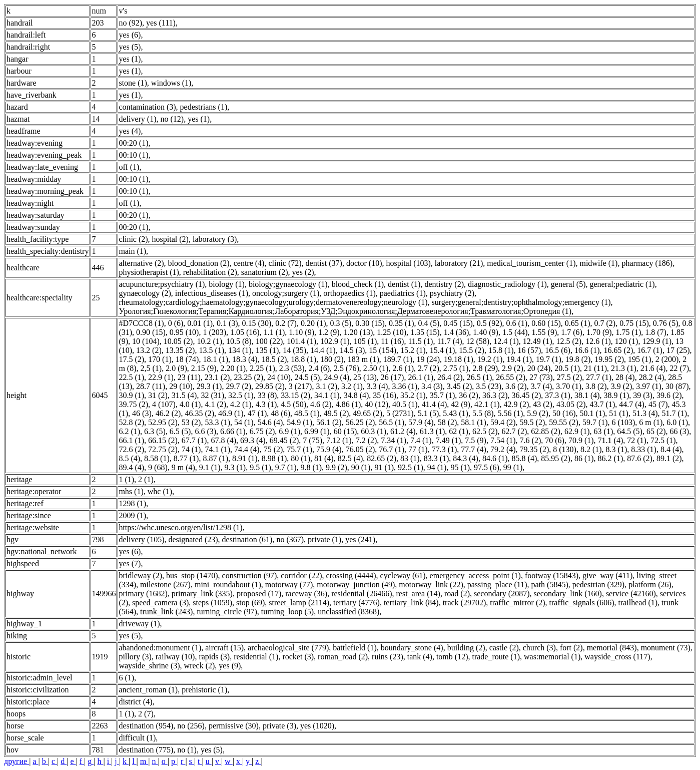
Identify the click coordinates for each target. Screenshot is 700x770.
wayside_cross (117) (617, 657)
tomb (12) (452, 657)
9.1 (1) (210, 467)
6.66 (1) (233, 431)
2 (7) (146, 714)
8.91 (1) (245, 458)
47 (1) (257, 413)
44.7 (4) (632, 404)
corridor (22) (301, 575)
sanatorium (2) (265, 272)
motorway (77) (289, 585)
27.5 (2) (570, 377)
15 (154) (383, 350)
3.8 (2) (596, 386)
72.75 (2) (163, 449)
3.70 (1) (569, 386)
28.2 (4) (652, 377)
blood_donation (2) (199, 263)
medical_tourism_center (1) (531, 263)
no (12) (172, 119)
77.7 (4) (474, 449)
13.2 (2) (149, 350)
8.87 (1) (215, 458)
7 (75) (312, 440)
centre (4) (249, 263)
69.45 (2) (284, 440)
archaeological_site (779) (288, 648)
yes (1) (130, 59)
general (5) (568, 284)
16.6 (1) (587, 350)
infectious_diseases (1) (212, 293)
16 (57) (530, 350)
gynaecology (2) (145, 293)
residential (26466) (362, 594)
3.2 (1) (352, 386)
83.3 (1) (437, 458)
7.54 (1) (503, 440)
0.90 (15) (151, 332)
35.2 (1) (413, 395)
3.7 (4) (542, 386)
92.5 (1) (411, 467)
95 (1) (460, 467)
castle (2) (504, 648)
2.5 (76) (346, 368)
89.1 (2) (669, 458)
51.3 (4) (645, 413)
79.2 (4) (503, 449)
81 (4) (324, 458)
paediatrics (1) (403, 293)
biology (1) (227, 284)
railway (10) (175, 657)
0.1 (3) (227, 323)
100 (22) (269, 341)
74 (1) (191, 449)
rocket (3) (298, 657)
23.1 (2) (217, 377)
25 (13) (365, 377)
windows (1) (171, 83)
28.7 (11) (151, 386)
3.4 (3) (432, 386)
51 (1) (619, 413)
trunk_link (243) (166, 612)
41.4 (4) (435, 404)
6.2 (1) (129, 431)
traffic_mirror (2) (517, 603)
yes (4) (130, 131)
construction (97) (250, 575)
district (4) (135, 702)
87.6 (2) (640, 458)
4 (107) (164, 404)
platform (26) (650, 585)
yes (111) (161, 23)
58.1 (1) (474, 422)
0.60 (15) (546, 323)
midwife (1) (598, 263)
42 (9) (461, 404)
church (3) (539, 648)
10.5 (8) (239, 341)
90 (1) (361, 467)
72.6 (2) (131, 449)
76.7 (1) (392, 449)
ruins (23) (388, 657)
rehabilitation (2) (210, 272)
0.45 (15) (458, 323)
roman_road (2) (343, 657)
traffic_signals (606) (582, 603)
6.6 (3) (205, 431)
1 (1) (126, 479)
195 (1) (640, 359)
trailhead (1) (638, 603)
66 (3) (680, 431)
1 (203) (214, 332)
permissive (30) (234, 726)
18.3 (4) (245, 359)
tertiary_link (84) (411, 603)
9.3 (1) (235, 467)
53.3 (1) (217, 422)
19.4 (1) (519, 359)
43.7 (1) (603, 404)
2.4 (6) (319, 368)
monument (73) (666, 648)
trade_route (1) (496, 657)
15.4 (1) (443, 350)
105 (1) (366, 341)
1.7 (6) (572, 332)
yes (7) (130, 563)
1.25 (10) (392, 332)
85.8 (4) (525, 458)
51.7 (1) (675, 413)
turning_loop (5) (287, 612)
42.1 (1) (487, 404)
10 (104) (146, 341)
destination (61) (247, 539)
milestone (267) (165, 585)
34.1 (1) (327, 395)
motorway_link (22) (431, 585)
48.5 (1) (307, 413)
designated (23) (193, 539)
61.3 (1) (433, 431)
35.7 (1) (443, 395)
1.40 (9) (486, 332)
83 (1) (410, 458)
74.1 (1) (217, 449)
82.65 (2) (382, 458)
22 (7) (679, 368)
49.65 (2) (368, 413)
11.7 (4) (449, 341)
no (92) (130, 23)
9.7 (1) (286, 467)
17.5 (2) (131, 359)
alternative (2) (141, 263)
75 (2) (273, 449)
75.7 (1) (299, 449)
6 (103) (624, 422)
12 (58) (478, 341)
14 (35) (294, 350)
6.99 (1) (317, 431)
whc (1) (160, 491)
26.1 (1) (421, 377)
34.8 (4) (357, 395)
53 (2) (191, 422)
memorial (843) (612, 648)
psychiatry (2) (452, 293)
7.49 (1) (449, 440)
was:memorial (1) (552, 657)
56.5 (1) (392, 422)
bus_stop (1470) (192, 575)
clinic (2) (133, 239)
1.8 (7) (656, 332)
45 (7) (658, 404)
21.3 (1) (624, 368)
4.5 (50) (293, 404)
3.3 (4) (378, 386)
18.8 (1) (303, 359)
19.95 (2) (609, 359)
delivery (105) (141, 539)
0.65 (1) (578, 323)
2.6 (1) (403, 368)
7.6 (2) (531, 440)
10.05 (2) (178, 341)
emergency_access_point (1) (475, 575)
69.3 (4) (253, 440)
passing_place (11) (497, 585)
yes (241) (360, 539)
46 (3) (142, 413)
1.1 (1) (274, 332)
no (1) (187, 750)
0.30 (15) (370, 323)
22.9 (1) (161, 377)
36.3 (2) (495, 395)
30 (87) (677, 386)
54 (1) (244, 422)
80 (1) (300, 458)
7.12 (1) (339, 440)
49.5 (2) (336, 413)
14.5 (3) (353, 350)
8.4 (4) (671, 449)
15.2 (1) (413, 350)
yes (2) (303, 272)
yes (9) (230, 666)
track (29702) (465, 603)
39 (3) (643, 395)
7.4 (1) (421, 440)
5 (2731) (400, 413)
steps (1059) (212, 603)
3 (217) (300, 386)
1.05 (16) (245, 332)
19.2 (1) (490, 359)
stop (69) (250, 603)
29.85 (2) (270, 386)
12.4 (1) (506, 341)
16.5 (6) (558, 350)
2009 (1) (132, 515)
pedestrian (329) (598, 585)
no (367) (290, 539)
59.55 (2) (564, 422)
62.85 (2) (546, 431)
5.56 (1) (511, 413)
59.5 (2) (533, 422)
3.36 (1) (405, 386)
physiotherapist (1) (149, 272)
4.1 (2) (215, 404)
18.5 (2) (274, 359)
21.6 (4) (653, 368)
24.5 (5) (307, 377)
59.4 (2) (503, 422)
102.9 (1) (335, 341)
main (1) (132, 251)
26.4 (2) (450, 377)
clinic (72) (285, 263)
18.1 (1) (215, 359)
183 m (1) (364, 359)
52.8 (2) (131, 422)
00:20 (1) (133, 143)
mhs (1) (131, 491)
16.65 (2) (619, 350)
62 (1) (459, 431)
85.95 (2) (556, 458)
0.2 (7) (286, 323)
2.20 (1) (233, 368)
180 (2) (332, 359)
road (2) (457, 594)
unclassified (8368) (348, 612)
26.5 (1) (480, 377)
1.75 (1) (629, 332)
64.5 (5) (630, 431)
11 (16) (392, 341)
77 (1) (418, 449)
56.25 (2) (361, 422)
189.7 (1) (398, 359)
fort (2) (571, 648)
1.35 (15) (425, 332)
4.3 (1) (266, 404)
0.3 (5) (341, 323)
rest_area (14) (418, 594)
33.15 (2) (295, 395)
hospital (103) (408, 263)
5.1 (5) (429, 413)
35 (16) (385, 395)
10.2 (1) (209, 341)
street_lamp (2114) (299, 603)
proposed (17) (259, 594)
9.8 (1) (311, 467)
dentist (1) (404, 284)
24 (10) (279, 377)
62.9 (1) (577, 431)
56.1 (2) (329, 422)
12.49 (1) (538, 341)
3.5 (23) (489, 386)
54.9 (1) (299, 422)
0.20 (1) (313, 323)
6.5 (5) (180, 431)
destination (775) (146, 750)
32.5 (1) (241, 395)
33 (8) (267, 395)
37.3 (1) (558, 395)
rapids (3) (214, 657)
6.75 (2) (262, 431)
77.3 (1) (445, 449)
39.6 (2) (669, 395)
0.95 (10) (184, 332)
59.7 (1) (595, 422)
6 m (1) (651, 422)
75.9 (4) (329, 449)
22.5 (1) (131, 377)
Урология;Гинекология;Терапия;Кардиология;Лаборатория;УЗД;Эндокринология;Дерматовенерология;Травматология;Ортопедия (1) (345, 311)
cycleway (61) (403, 575)
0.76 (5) (666, 323)
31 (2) (158, 395)
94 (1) (437, 467)
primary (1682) (143, 594)
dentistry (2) (444, 284)
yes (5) (130, 47)
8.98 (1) (274, 458)
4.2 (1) (241, 404)
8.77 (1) (186, 458)
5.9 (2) (538, 413)
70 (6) (555, 440)
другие (17, 761)
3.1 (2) (326, 386)
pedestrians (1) (204, 107)
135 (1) (267, 350)
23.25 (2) (248, 377)
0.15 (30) (257, 323)
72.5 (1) (663, 440)
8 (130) (565, 449)
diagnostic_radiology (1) (507, 284)
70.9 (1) (581, 440)
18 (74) (187, 359)
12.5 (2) (569, 341)
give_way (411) (607, 575)
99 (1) (513, 467)
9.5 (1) (260, 467)
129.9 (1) (657, 341)
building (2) (466, 648)
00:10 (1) (133, 155)
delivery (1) (137, 119)
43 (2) (543, 404)
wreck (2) (200, 666)
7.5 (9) (476, 440)
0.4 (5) (429, 323)
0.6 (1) (517, 323)
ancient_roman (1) (148, 690)
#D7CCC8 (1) (141, 323)
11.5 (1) (420, 341)
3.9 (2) (622, 386)
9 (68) (158, 467)
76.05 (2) (361, 449)
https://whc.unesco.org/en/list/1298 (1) (180, 527)
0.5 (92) (490, 323)
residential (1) (256, 657)
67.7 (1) (194, 440)
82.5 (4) (351, 458)
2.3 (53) (292, 368)
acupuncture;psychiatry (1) (162, 284)
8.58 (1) (157, 458)
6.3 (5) (155, 431)
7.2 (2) (367, 440)
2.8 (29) (485, 368)
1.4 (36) (457, 332)
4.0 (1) (190, 404)
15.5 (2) (472, 350)
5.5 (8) (483, 413)
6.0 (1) (677, 422)
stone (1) (133, 83)
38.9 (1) (617, 395)
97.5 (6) (487, 467)
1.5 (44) (515, 332)
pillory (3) (135, 657)
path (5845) (550, 585)
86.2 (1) (611, 458)
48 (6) (280, 413)
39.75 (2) (133, 404)
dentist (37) (324, 263)
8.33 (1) (644, 449)
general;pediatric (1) (622, 284)
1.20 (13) (359, 332)
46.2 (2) (168, 413)
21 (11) (595, 368)
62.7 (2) (515, 431)
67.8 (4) (223, 440)
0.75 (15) (634, 323)
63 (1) (604, 431)
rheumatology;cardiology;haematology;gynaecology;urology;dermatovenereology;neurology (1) (273, 302)
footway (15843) (552, 575)
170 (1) (160, 359)
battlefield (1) (355, 648)
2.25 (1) (262, 368)
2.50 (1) (376, 368)
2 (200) (667, 359)
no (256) (191, 726)
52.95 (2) (163, 422)
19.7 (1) (549, 359)
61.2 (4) (403, 431)
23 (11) (189, 377)
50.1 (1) (593, 413)
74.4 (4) (247, 449)
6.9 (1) (289, 431)
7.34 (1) (394, 440)
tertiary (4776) (357, 603)
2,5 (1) (151, 368)
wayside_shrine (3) (149, 666)
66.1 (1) (131, 440)
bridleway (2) (140, 575)
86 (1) (584, 458)
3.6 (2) (516, 386)
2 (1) (146, 479)
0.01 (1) (200, 323)
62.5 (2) (485, 431)
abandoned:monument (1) (160, 648)
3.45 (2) (460, 386)
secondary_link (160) (567, 594)
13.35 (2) (180, 350)
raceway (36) (306, 594)
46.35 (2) (199, 413)
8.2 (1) (591, 449)
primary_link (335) (202, 594)
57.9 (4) (421, 422)
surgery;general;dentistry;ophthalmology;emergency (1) (521, 302)
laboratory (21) (459, 263)
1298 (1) (132, 503)
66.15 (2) (163, 440)
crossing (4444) (351, 575)
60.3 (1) (374, 431)
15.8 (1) (501, 350)
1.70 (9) (599, 332)
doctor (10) (364, 263)
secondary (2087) (502, 594)
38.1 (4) (587, 395)
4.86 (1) (348, 404)
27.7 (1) (599, 377)
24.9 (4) (336, 377)
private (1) (324, 539)
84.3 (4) (466, 458)
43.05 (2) (571, 404)
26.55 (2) (511, 377)
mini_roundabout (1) (228, 585)
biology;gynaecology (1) (288, 284)
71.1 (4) (611, 440)
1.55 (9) (545, 332)
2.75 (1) (456, 368)
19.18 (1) (459, 359)
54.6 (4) (270, 422)
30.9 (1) (131, 395)
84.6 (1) (495, 458)
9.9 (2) (336, 467)
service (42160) (631, 594)
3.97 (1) (649, 386)
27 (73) (541, 377)
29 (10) (181, 386)
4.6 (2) (321, 404)
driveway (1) (139, 624)
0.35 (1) (402, 323)
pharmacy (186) (647, 263)
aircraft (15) (224, 648)
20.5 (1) (567, 368)
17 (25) (678, 350)
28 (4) (625, 377)
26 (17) (393, 377)
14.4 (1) (323, 350)
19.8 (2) (578, 359)
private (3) (279, 726)
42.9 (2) (517, 404)
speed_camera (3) (160, 603)
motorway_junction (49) (356, 585)
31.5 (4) (184, 395)
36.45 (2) (527, 395)
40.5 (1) (405, 404)
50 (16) (564, 413)
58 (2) (448, 422)
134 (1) (240, 350)
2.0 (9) (176, 368)
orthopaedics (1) (349, 293)
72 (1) (637, 440)
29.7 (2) (238, 386)
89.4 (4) (131, 467)
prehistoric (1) (204, 690)
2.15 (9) (204, 368)
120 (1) (627, 341)
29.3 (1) (209, 386)
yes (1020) (317, 726)
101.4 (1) (301, 341)
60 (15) (345, 431)
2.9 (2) (513, 368)
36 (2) (469, 395)
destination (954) (146, 726)
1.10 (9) (301, 332)
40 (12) (377, 404)
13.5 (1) (211, 350)
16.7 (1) (650, 350)
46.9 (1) (231, 413)
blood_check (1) (358, 284)
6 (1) (126, 678)
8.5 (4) (129, 458)
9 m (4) (183, 467)
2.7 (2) (429, 368)
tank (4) (420, 657)
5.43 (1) (456, 413)
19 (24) (428, 359)
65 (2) (656, 431)
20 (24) (539, 368)
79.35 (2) (535, 449)
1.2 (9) (329, 332)
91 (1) (384, 467)
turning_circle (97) (227, 612)
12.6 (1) (598, 341)
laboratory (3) (215, 239)
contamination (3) (147, 107)
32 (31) (212, 395)
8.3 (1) (617, 449)
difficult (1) (137, 738)
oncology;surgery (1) (286, 293)
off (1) (129, 167)
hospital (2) (170, 239)
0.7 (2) (605, 323)
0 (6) (176, 323)
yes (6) (130, 35)
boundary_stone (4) (412, 648)
